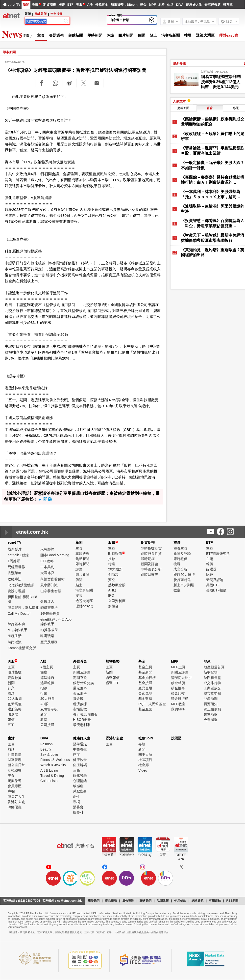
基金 (143, 5)
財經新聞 (183, 108)
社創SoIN (146, 738)
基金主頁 (145, 667)
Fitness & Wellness (55, 760)
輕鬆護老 (80, 776)
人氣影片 (47, 549)
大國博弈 (47, 573)
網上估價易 (212, 709)
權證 (62, 5)
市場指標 (80, 709)
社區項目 (145, 760)
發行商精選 (182, 580)
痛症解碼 (80, 765)
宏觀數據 (15, 678)
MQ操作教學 (17, 630)
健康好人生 (194, 5)
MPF (152, 5)
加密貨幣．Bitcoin (124, 5)
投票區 (228, 5)
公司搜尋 (47, 725)
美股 (79, 5)
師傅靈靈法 (49, 608)
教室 (177, 590)
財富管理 (15, 760)
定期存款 (80, 678)
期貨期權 (49, 5)
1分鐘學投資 (50, 614)
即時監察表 (149, 575)
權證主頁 (180, 548)
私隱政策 (163, 901)
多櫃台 (113, 606)
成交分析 (180, 569)
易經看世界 (16, 567)
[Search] (44, 21)
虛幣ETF (112, 683)
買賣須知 (211, 704)
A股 (90, 5)
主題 (210, 559)
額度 (44, 672)
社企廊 (144, 765)
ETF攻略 (47, 561)
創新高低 (15, 704)
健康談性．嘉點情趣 (23, 608)
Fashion (47, 744)
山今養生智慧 (119, 20)
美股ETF (213, 585)
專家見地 (145, 693)
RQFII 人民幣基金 (152, 704)
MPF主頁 (178, 667)
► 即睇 (45, 499)
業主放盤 (211, 714)
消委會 (78, 807)
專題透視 (56, 35)
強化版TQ (145, 855)
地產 (161, 5)
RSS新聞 (232, 901)
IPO (111, 595)
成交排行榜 (212, 683)
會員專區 (15, 786)
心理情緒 (80, 781)
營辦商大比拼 (181, 678)
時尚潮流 (15, 642)
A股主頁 (47, 667)
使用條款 (180, 901)
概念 (11, 693)
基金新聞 (145, 672)
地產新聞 (211, 699)
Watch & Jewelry (53, 765)
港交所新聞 (171, 35)
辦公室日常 (16, 765)
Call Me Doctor (19, 614)
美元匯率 (80, 693)
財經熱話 (207, 72)
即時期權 (148, 559)
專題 (142, 744)
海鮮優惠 (15, 807)
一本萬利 (47, 567)
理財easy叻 (229, 35)
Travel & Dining (52, 776)
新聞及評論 (149, 564)
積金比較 (178, 693)
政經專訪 (15, 579)
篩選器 (211, 569)
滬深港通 (47, 678)
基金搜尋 (145, 683)
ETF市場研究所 (218, 554)
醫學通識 (80, 744)
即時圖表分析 (151, 569)
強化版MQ (127, 855)
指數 (112, 559)
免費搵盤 (211, 720)
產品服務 (111, 901)
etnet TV (14, 5)
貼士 (153, 35)
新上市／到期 (184, 585)
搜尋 (188, 35)
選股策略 (15, 709)
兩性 (76, 797)
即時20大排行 (184, 575)
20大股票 (115, 569)
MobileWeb (181, 857)
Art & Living (49, 770)
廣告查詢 (128, 901)
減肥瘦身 (80, 791)
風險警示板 (49, 709)
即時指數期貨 (151, 548)
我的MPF (178, 709)
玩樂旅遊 (15, 781)
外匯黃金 (102, 5)
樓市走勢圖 (212, 693)
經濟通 (109, 855)
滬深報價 (47, 683)
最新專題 (179, 63)
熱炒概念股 (117, 585)
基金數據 (145, 699)
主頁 (41, 35)
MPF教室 (178, 704)
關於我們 (94, 901)
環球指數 (15, 672)
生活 (170, 5)
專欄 (11, 791)
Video (143, 770)
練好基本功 (16, 624)
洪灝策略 (15, 573)
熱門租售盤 (212, 678)
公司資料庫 (117, 601)
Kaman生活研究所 (22, 648)
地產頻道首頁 (214, 667)
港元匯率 (80, 688)
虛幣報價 (113, 678)
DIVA (180, 5)
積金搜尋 (178, 688)
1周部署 (14, 561)
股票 (35, 5)
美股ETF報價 (216, 590)
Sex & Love (49, 755)
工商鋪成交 (212, 688)
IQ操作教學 (49, 630)
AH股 (112, 590)
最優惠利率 (82, 725)
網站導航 (197, 901)
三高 (76, 770)
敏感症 (78, 786)
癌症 (76, 755)
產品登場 (145, 688)
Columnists (49, 781)
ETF (70, 5)
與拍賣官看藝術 (52, 579)
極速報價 (41, 14)
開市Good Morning (55, 555)
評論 (110, 35)
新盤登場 (211, 672)
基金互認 (145, 709)
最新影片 (15, 549)
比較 (210, 575)
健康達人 (47, 601)
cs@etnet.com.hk (69, 901)
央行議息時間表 (85, 714)
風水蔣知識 (49, 585)
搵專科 (78, 812)
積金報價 (178, 683)
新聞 (26, 5)
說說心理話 (16, 591)
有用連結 (215, 901)
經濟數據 (80, 704)
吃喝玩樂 (47, 636)
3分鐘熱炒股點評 (21, 585)
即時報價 (116, 554)
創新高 (113, 575)
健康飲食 (80, 760)
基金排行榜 (147, 678)
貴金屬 (78, 699)
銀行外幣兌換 (83, 683)
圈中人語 (145, 755)
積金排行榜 (180, 699)
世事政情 (15, 755)
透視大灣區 (205, 35)
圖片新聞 (126, 35)
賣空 (112, 580)
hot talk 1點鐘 (18, 555)
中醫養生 (80, 749)
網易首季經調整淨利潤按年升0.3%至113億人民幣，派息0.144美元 (221, 82)
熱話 (11, 749)
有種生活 (15, 636)
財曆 (163, 855)
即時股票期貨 (151, 554)
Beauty (46, 749)
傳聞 (141, 35)
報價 (210, 564)
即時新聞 (95, 35)
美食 (11, 776)
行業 (112, 564)
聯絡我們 (146, 901)
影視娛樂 (15, 770)
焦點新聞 (75, 35)
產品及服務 (49, 642)
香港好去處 (212, 5)
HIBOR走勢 (82, 720)
